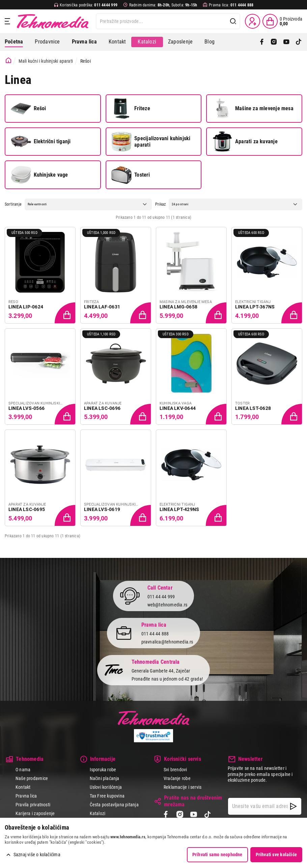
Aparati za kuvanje (245, 142)
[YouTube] (286, 42)
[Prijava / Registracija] (253, 21)
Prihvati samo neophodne (217, 855)
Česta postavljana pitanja (114, 805)
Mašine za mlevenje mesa (253, 109)
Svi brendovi (175, 770)
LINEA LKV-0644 (178, 408)
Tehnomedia (53, 21)
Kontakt (117, 42)
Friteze (131, 109)
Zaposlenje (180, 42)
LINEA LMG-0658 (178, 307)
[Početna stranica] (8, 61)
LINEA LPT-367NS (255, 307)
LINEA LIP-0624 (26, 307)
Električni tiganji (41, 142)
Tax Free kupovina (107, 796)
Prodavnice (47, 42)
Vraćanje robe (177, 778)
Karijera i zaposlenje (35, 813)
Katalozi (147, 42)
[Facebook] (262, 42)
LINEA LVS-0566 (26, 408)
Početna (14, 42)
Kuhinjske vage (39, 175)
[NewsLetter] (293, 806)
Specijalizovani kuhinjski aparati (151, 142)
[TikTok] (299, 42)
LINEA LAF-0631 (102, 307)
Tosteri (130, 175)
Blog (210, 42)
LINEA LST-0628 (253, 408)
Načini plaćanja (105, 778)
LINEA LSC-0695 (27, 509)
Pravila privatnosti (33, 805)
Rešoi (29, 109)
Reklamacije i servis (183, 787)
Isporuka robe (103, 770)
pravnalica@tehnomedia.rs (167, 642)
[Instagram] (274, 42)
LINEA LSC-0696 (102, 408)
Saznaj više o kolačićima (37, 855)
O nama (23, 770)
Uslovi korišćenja (106, 787)
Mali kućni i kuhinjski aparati (46, 61)
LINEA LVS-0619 (102, 509)
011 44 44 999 (161, 597)
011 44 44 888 (155, 634)
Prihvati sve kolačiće (276, 855)
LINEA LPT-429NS (179, 509)
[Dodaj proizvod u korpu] (65, 313)
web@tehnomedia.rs (168, 605)
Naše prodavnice (32, 778)
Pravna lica (26, 796)
